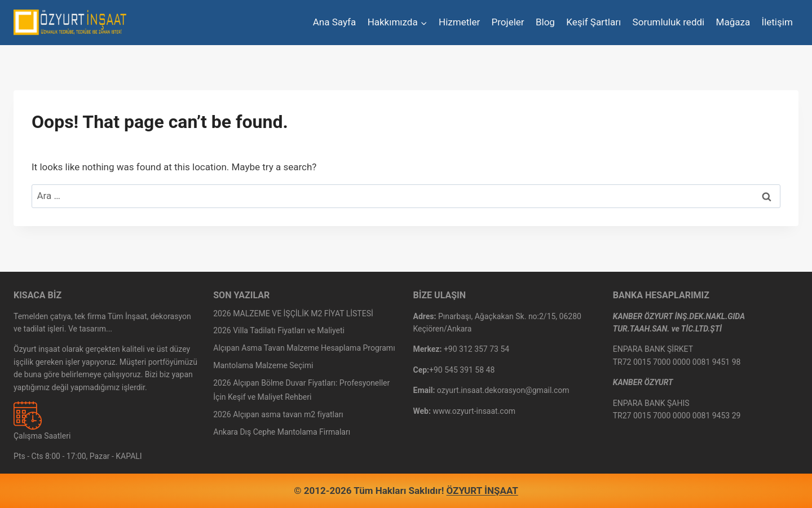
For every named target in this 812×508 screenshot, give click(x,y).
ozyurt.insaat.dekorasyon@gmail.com (503, 390)
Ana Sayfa (334, 22)
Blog (545, 22)
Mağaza (733, 22)
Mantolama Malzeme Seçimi (263, 365)
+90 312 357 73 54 (476, 349)
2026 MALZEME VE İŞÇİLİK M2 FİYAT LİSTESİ (293, 313)
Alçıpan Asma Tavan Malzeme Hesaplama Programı (304, 348)
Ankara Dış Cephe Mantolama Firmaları (282, 432)
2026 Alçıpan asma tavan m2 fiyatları (278, 414)
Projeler (508, 22)
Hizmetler (459, 22)
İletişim (777, 22)
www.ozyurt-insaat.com (474, 411)
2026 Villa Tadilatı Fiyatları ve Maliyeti (279, 330)
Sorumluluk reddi (669, 22)
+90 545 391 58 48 (462, 370)
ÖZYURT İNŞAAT (482, 491)
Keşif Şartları (593, 22)
